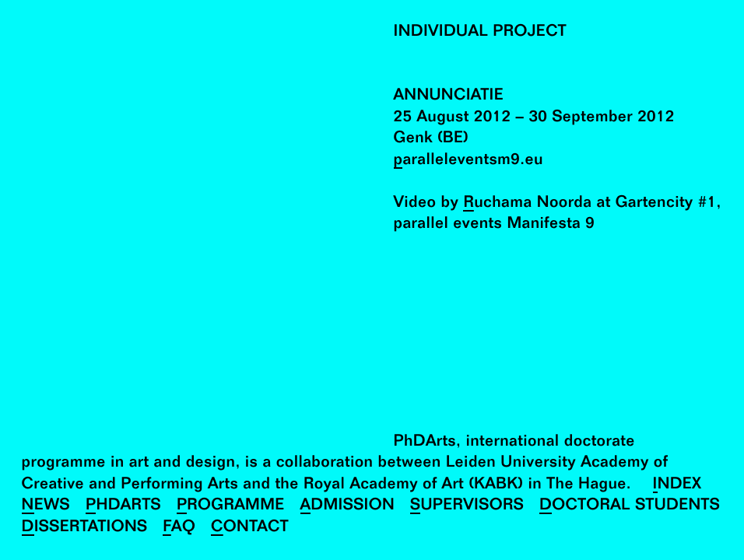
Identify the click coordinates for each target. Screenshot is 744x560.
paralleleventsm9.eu (469, 161)
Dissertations (85, 528)
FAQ (179, 528)
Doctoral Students (630, 506)
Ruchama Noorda (527, 203)
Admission (348, 506)
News (46, 506)
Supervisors (467, 506)
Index (677, 485)
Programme (231, 506)
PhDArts (123, 506)
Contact (250, 528)
